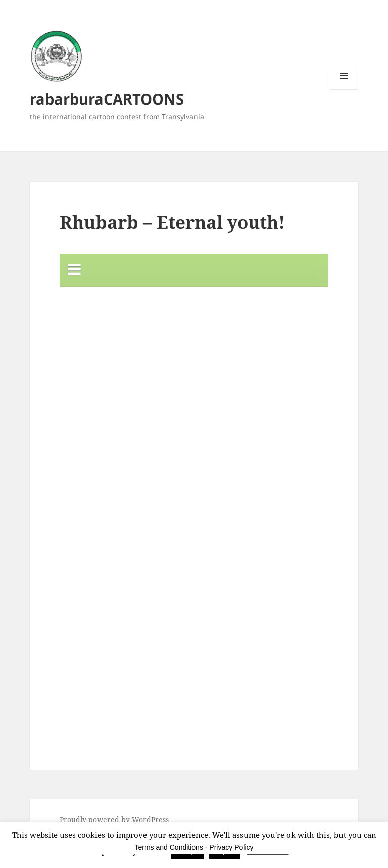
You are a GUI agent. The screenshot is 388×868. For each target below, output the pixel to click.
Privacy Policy (231, 847)
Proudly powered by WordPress (114, 819)
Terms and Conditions (169, 847)
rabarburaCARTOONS (107, 99)
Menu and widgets (344, 90)
